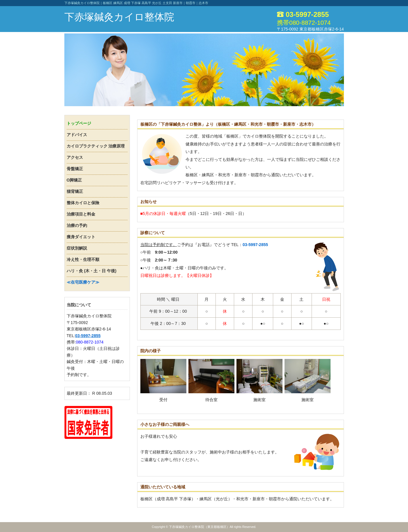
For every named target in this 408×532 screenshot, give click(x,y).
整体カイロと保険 (83, 203)
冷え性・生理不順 (83, 259)
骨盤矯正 (75, 169)
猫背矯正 (75, 191)
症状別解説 (77, 248)
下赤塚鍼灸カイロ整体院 (119, 17)
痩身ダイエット (81, 237)
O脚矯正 (74, 180)
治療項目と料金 (81, 214)
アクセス (75, 157)
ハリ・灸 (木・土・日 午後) (92, 271)
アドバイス (77, 135)
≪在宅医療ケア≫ (83, 282)
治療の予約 (77, 225)
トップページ (79, 123)
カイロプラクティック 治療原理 (96, 146)
